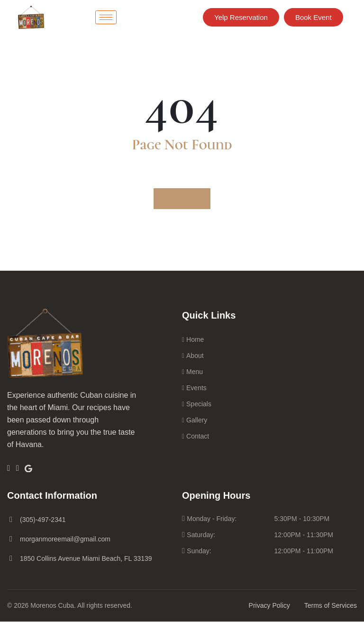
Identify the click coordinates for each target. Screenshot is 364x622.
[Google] (39, 468)
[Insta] (25, 468)
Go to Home (182, 199)
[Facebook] (11, 468)
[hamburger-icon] (106, 17)
